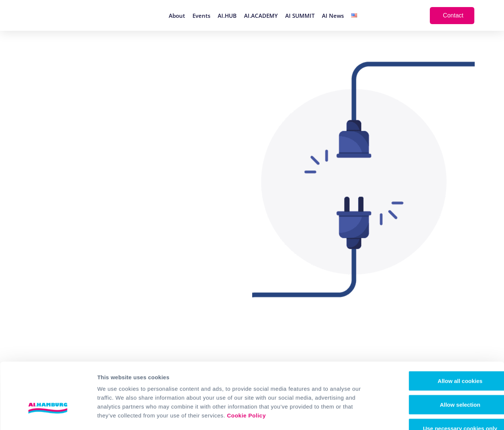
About (177, 16)
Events (201, 16)
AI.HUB (227, 16)
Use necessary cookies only (442, 381)
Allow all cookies (442, 334)
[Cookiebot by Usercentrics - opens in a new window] (48, 416)
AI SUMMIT (300, 16)
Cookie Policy (246, 368)
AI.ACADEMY (261, 16)
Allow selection (442, 357)
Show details (389, 415)
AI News (333, 16)
